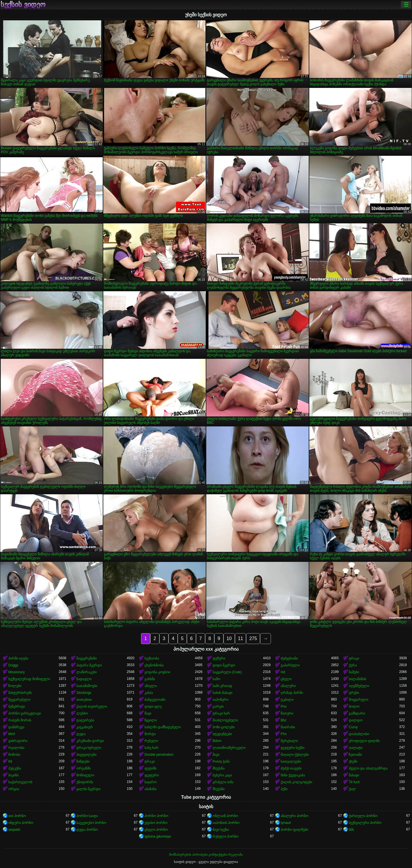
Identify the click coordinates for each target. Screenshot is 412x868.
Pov (284, 706)
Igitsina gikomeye (158, 836)
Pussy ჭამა (221, 761)
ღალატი (356, 748)
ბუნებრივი (17, 706)
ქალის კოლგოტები (296, 782)
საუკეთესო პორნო (91, 823)
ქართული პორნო (363, 816)
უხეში (353, 761)
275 (253, 638)
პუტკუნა (15, 768)
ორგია (14, 789)
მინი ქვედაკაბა (293, 775)
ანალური (288, 686)
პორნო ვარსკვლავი (25, 713)
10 (229, 638)
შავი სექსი (221, 830)
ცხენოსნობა (154, 665)
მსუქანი (219, 789)
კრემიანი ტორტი (90, 741)
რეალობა (16, 748)
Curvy (353, 727)
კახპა (149, 693)
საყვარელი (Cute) (227, 672)
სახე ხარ (151, 748)
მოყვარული (358, 700)
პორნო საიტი (87, 816)
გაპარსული (290, 665)
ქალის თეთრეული (92, 706)
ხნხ (351, 830)
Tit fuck (354, 782)
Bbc (284, 720)
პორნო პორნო (156, 816)
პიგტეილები (86, 755)
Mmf (12, 734)
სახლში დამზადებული (163, 727)
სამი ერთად (222, 686)
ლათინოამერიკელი (229, 748)
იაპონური (220, 700)
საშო (216, 679)
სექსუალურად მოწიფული (29, 679)
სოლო (354, 706)
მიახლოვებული (225, 720)
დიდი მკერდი (224, 665)
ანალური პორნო (294, 816)
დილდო (356, 720)
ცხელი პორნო (156, 830)
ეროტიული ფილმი (364, 741)
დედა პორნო (87, 830)
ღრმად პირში (292, 693)
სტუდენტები (222, 734)
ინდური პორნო (21, 823)
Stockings (84, 693)
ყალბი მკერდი (88, 789)
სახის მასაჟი (222, 693)
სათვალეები (291, 761)
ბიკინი (13, 775)
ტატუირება (85, 720)
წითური (287, 713)
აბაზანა (150, 789)
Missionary (16, 672)
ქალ (352, 789)
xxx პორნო (17, 816)
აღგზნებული (359, 686)
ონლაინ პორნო (225, 816)
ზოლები (15, 686)
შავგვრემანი (87, 658)
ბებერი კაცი (222, 775)
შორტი (150, 734)
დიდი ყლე (153, 706)
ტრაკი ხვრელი (89, 748)
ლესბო (82, 713)
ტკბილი (287, 700)
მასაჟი (354, 775)
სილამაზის (357, 679)
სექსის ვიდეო (23, 5)
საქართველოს (20, 782)
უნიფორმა (85, 782)
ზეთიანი (355, 755)
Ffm (284, 734)
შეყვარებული (19, 700)
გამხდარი (357, 713)
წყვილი (151, 720)
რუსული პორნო (225, 836)
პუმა (284, 789)
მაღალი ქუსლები (295, 755)
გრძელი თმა (223, 782)
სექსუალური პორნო (365, 823)
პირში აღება (18, 658)
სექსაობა (152, 658)
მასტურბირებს (20, 693)
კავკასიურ (85, 727)
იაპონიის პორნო (226, 823)
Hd (283, 672)
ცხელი (286, 679)
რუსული (151, 741)
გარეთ (218, 706)
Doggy (13, 665)
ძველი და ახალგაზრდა (368, 768)
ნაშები (354, 672)
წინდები (83, 761)
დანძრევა (16, 727)
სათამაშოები (87, 686)
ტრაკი (354, 658)
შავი (148, 713)
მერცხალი (289, 741)
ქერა (353, 665)
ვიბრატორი (18, 741)
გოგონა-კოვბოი (157, 672)
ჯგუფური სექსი (293, 748)
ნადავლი (84, 679)
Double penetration (159, 755)
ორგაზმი (84, 768)
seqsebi (14, 830)
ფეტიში (150, 768)
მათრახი (288, 727)
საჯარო (150, 782)
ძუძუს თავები (291, 768)
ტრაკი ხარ (221, 713)
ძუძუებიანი (289, 658)
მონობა (14, 755)
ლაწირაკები (87, 672)
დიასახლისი (359, 734)
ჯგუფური (152, 775)
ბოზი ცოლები (224, 727)
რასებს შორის (20, 720)
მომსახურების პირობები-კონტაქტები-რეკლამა (206, 855)
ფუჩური (219, 658)
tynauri (286, 823)
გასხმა (150, 679)
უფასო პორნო (156, 823)
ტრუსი (354, 693)
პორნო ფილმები (294, 830)
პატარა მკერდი (89, 665)
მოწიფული (85, 775)
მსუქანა (219, 768)
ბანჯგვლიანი (155, 700)
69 (10, 761)
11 (241, 638)
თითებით (84, 700)
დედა (81, 734)
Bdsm (217, 741)
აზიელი (151, 686)
